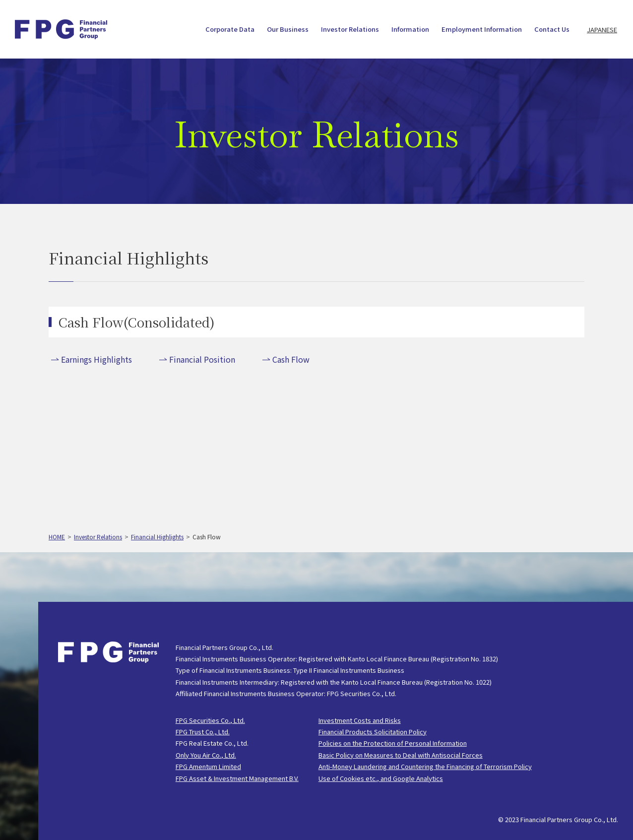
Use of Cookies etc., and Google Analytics (381, 778)
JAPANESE (602, 30)
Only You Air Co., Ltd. (206, 755)
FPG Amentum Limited (208, 766)
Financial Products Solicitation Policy (373, 732)
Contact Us (552, 30)
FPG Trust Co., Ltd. (203, 732)
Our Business (288, 30)
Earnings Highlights (96, 359)
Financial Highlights (157, 537)
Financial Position (202, 359)
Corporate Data (230, 30)
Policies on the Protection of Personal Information (393, 743)
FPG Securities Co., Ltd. (210, 720)
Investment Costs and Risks (360, 720)
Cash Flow (291, 359)
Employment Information (482, 30)
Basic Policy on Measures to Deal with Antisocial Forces (401, 755)
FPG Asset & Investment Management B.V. (237, 778)
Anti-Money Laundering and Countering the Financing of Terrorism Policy (425, 766)
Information (410, 30)
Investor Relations (350, 30)
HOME (57, 537)
